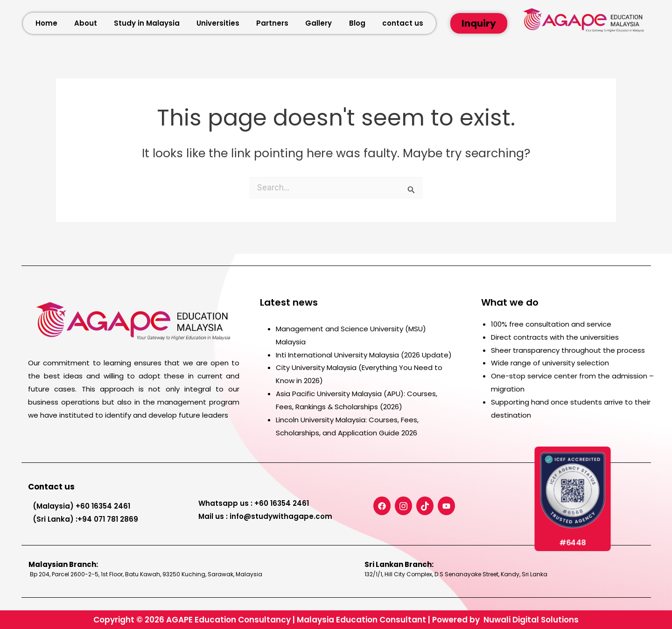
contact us (403, 23)
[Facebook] (382, 506)
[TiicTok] (425, 506)
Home (46, 23)
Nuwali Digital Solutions (531, 620)
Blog (357, 23)
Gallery (318, 23)
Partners (272, 23)
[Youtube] (446, 506)
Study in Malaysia (147, 23)
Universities (218, 23)
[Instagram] (403, 506)
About (86, 23)
